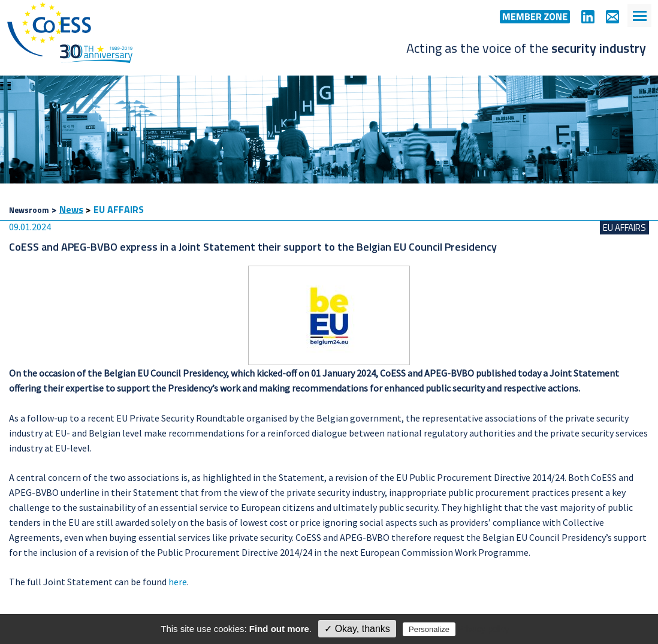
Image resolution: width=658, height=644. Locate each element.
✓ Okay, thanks (357, 629)
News (71, 209)
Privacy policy (484, 629)
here (178, 582)
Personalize (429, 629)
